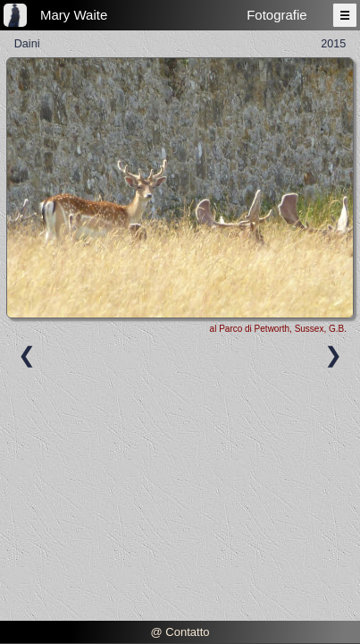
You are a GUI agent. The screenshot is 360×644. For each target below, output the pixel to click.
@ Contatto (180, 632)
